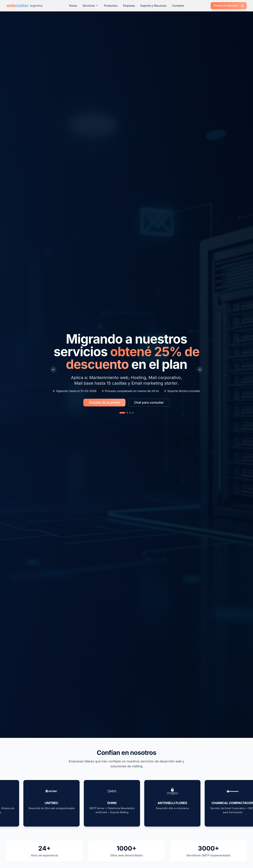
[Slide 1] (122, 413)
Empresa (129, 6)
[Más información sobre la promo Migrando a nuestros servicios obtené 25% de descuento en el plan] (104, 403)
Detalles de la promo (104, 402)
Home (73, 6)
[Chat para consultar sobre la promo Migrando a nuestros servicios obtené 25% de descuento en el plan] (149, 403)
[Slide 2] (127, 413)
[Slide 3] (130, 413)
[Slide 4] (133, 413)
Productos (111, 6)
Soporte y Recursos (153, 6)
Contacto (178, 6)
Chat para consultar (149, 402)
